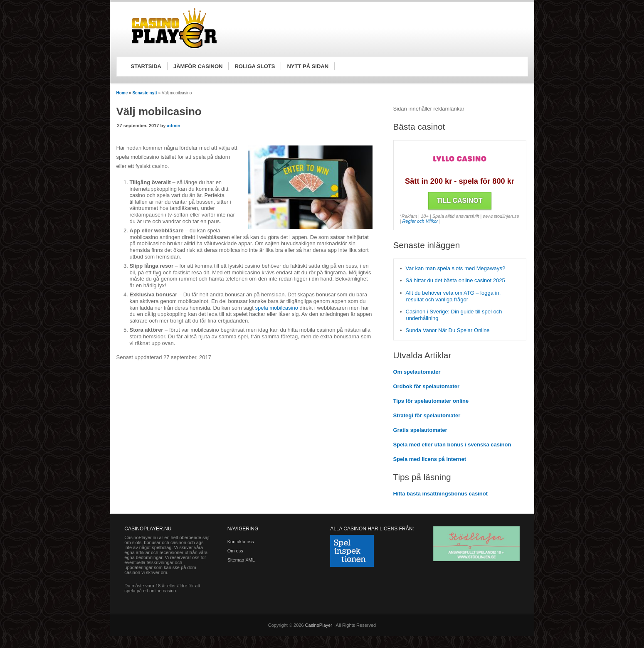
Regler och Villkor (420, 221)
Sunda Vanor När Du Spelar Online (448, 330)
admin (173, 126)
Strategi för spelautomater (427, 415)
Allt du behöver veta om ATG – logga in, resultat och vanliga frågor (453, 296)
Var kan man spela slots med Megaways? (456, 268)
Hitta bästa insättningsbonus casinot (441, 494)
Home (122, 93)
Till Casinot (460, 201)
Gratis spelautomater (420, 430)
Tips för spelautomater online (431, 401)
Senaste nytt (144, 93)
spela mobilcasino (277, 308)
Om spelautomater (417, 372)
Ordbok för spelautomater (427, 386)
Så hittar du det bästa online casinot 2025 (455, 280)
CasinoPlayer (319, 625)
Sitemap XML (241, 560)
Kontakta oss (241, 542)
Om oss (235, 551)
